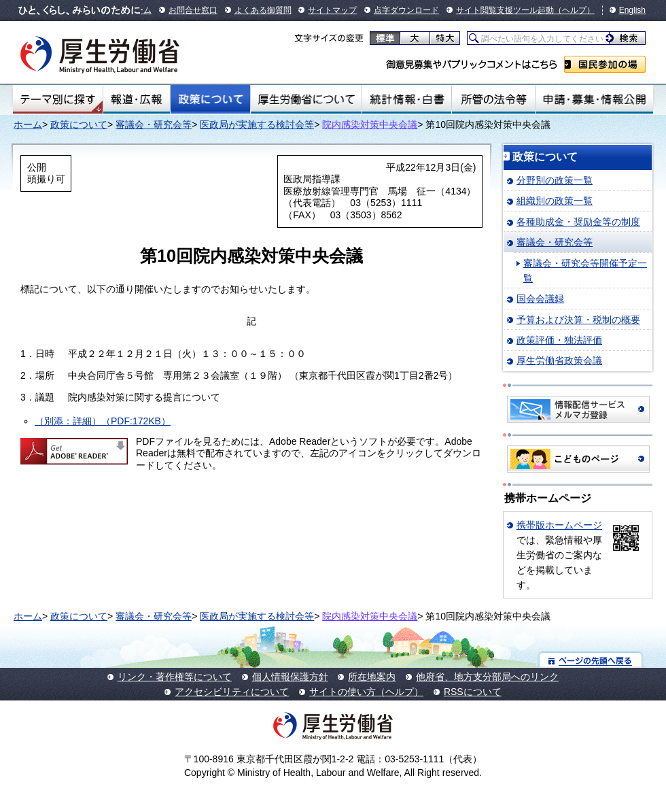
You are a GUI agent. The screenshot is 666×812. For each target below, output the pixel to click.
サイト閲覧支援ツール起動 (505, 10)
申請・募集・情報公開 (594, 99)
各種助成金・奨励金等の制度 (578, 222)
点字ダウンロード (406, 10)
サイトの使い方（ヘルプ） (366, 692)
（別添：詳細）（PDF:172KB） (103, 421)
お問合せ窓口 (193, 10)
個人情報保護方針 (290, 677)
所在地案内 (372, 677)
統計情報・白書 (407, 99)
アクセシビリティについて (232, 692)
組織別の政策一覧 (555, 201)
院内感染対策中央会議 (370, 124)
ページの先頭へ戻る (591, 660)
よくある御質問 (263, 10)
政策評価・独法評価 (559, 340)
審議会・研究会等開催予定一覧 (585, 271)
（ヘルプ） (574, 10)
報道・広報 (137, 99)
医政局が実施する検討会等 (257, 124)
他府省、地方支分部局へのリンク (487, 677)
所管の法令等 (493, 99)
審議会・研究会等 (154, 124)
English (632, 10)
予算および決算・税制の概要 (578, 320)
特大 (445, 38)
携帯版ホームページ (559, 525)
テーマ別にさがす (58, 99)
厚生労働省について (306, 99)
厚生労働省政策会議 (559, 360)
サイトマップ (332, 10)
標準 (385, 38)
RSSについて (473, 692)
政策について (210, 99)
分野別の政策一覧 (555, 180)
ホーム (28, 124)
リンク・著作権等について (175, 677)
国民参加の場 (605, 64)
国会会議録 (540, 299)
